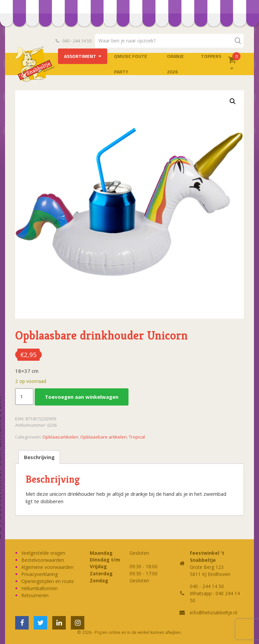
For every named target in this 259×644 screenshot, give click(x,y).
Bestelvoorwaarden (43, 560)
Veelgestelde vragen (43, 553)
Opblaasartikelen (60, 437)
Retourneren (35, 595)
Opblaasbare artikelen (104, 437)
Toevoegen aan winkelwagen (82, 397)
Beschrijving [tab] (39, 457)
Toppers (211, 56)
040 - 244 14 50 (74, 41)
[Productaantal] (24, 397)
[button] (233, 101)
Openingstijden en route (48, 581)
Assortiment (80, 56)
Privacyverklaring (39, 574)
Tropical (137, 437)
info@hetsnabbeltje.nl (213, 613)
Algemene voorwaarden (47, 567)
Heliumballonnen (39, 588)
